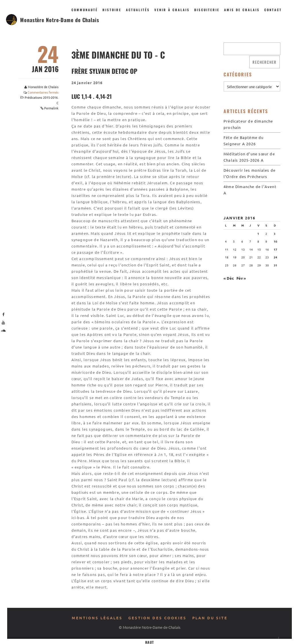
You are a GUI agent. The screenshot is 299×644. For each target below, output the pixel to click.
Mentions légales (97, 618)
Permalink (51, 108)
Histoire (112, 10)
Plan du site (210, 618)
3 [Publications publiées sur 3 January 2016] (275, 234)
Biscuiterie (207, 10)
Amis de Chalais (242, 10)
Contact (273, 10)
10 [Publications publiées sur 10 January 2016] (275, 241)
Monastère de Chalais (43, 87)
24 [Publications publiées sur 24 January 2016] (275, 257)
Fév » (241, 278)
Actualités (138, 10)
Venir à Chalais (172, 10)
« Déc (229, 278)
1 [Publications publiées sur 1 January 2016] (258, 234)
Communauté (85, 10)
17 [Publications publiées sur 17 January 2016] (275, 249)
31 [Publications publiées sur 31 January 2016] (275, 265)
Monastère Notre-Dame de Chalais (60, 20)
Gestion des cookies (157, 618)
